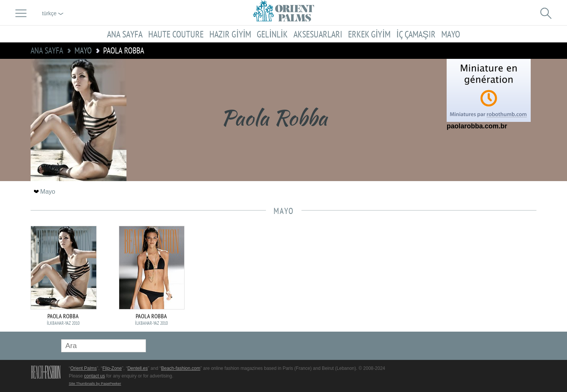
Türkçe (53, 13)
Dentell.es (137, 368)
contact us (95, 376)
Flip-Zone (112, 368)
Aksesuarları (318, 34)
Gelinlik (272, 34)
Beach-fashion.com (181, 368)
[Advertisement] (483, 277)
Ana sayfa (125, 34)
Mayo (451, 34)
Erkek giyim (369, 34)
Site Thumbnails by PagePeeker (95, 383)
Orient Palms (83, 368)
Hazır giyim (230, 34)
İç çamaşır (416, 34)
